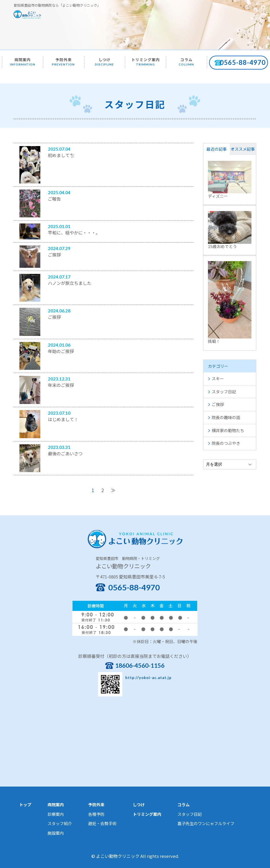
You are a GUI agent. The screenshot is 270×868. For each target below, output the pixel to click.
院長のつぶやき (226, 443)
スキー (218, 379)
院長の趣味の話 (226, 417)
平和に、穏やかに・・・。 (74, 233)
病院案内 (23, 61)
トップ (25, 805)
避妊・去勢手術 (102, 823)
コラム (186, 61)
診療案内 (56, 814)
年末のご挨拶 (61, 385)
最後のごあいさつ (65, 453)
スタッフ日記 (224, 392)
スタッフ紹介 (60, 823)
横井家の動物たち (228, 430)
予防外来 (63, 61)
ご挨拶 (54, 255)
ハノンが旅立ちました (70, 283)
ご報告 (54, 199)
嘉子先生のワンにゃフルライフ (206, 823)
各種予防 (96, 814)
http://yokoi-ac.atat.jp (148, 678)
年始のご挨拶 (61, 351)
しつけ (104, 61)
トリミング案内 (146, 61)
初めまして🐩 (61, 155)
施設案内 (56, 833)
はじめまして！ (63, 419)
